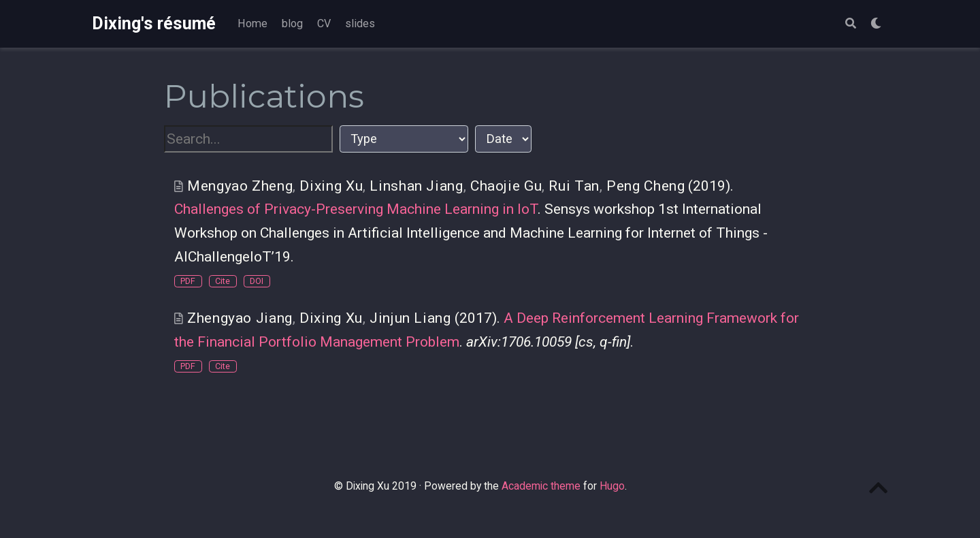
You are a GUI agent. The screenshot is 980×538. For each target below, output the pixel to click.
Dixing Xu (331, 186)
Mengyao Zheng (240, 186)
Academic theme (541, 486)
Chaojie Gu (506, 186)
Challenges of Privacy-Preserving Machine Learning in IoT (356, 209)
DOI (257, 281)
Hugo (612, 486)
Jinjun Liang (410, 318)
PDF (188, 281)
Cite (223, 281)
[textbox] (248, 139)
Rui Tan (574, 186)
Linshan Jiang (416, 186)
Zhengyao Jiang (240, 318)
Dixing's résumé (154, 23)
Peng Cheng (646, 186)
